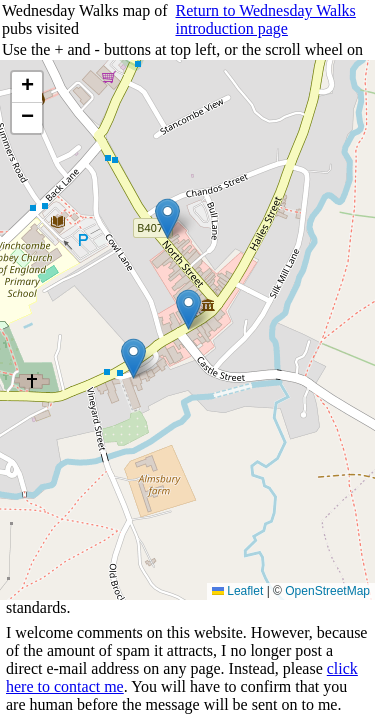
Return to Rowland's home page (285, 464)
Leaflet (237, 591)
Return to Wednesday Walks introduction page (265, 19)
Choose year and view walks (139, 464)
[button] (133, 358)
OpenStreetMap (327, 591)
